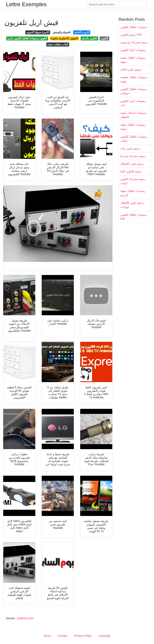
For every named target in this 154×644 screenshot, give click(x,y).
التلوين (105, 38)
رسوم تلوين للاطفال (132, 164)
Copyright (104, 636)
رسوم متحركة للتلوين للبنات (133, 181)
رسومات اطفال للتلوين (134, 27)
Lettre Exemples (26, 4)
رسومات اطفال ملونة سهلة (133, 60)
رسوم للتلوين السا (131, 171)
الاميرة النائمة (82, 32)
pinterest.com (25, 618)
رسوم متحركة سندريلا (133, 156)
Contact (63, 636)
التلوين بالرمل (89, 38)
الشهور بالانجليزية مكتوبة (64, 38)
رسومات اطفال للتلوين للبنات (134, 139)
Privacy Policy (83, 636)
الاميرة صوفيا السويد (38, 32)
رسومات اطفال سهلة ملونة (133, 127)
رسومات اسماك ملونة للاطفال (133, 115)
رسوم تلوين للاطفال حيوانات (132, 205)
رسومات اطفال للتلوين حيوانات (134, 91)
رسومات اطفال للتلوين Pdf (134, 217)
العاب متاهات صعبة (58, 44)
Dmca (47, 636)
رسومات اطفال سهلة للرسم (133, 193)
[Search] (117, 4)
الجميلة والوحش (62, 32)
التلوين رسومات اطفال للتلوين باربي (27, 38)
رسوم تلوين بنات (130, 148)
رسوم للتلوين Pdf (131, 35)
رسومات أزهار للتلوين (133, 50)
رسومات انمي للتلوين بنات (133, 103)
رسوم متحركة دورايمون (134, 42)
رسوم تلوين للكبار (131, 69)
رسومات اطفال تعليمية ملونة (134, 79)
